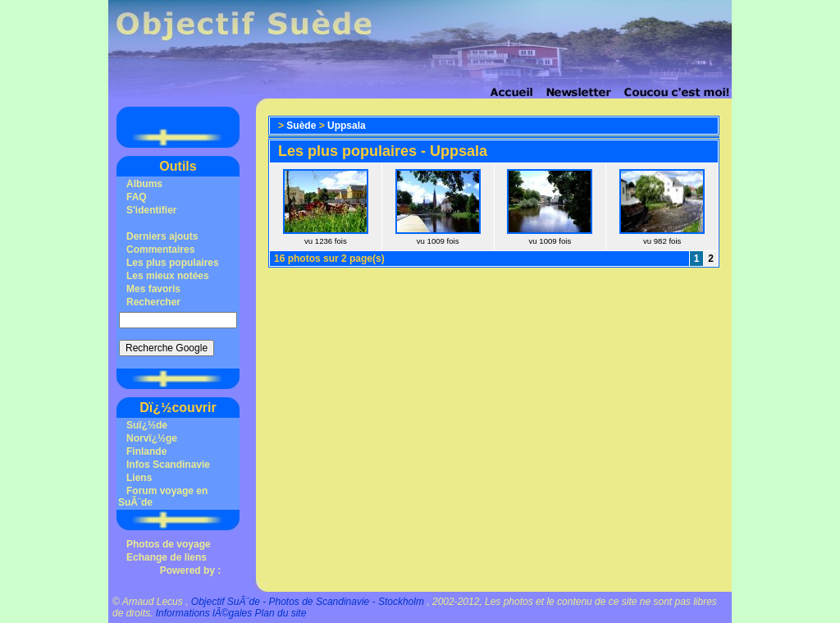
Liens (139, 478)
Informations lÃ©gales (204, 613)
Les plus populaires (173, 263)
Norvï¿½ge (152, 438)
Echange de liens (167, 557)
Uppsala (347, 126)
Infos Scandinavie (168, 465)
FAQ (137, 197)
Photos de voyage (169, 544)
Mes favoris (153, 289)
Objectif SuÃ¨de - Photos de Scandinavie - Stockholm (308, 602)
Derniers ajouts (162, 236)
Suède (301, 126)
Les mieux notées (168, 276)
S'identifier (152, 210)
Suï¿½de (147, 425)
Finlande (146, 451)
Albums (144, 184)
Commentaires (160, 250)
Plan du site (281, 613)
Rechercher (153, 302)
